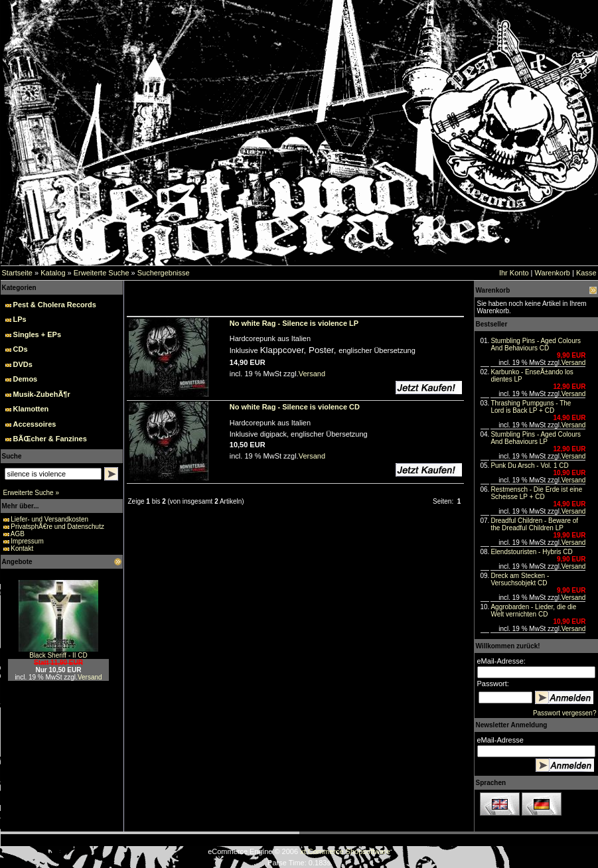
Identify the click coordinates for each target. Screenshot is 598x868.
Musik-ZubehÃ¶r (42, 394)
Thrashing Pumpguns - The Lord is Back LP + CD (531, 407)
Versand (90, 677)
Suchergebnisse (164, 273)
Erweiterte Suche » (32, 493)
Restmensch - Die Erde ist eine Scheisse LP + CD (536, 493)
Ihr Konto (514, 273)
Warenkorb (553, 273)
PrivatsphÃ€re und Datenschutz (57, 527)
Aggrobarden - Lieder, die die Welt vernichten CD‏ (533, 611)
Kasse (586, 273)
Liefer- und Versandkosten (49, 519)
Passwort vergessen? (565, 713)
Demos (26, 379)
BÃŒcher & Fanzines (50, 439)
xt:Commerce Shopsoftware (345, 851)
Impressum (27, 541)
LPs (20, 319)
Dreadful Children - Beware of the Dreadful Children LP (534, 524)
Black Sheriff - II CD (58, 655)
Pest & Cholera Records (55, 305)
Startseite (17, 273)
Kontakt (22, 548)
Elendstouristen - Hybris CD (531, 552)
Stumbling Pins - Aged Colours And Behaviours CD (536, 344)
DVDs (23, 364)
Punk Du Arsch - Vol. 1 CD (529, 466)
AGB (18, 534)
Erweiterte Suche (102, 273)
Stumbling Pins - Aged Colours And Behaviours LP (536, 438)
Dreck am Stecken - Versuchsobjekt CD (520, 579)
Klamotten (31, 409)
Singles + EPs (37, 334)
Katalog (53, 273)
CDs (21, 349)
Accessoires (35, 424)
